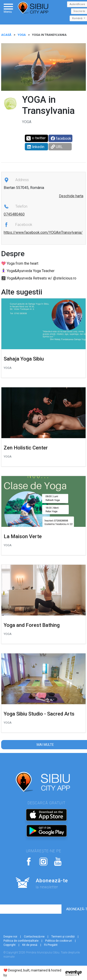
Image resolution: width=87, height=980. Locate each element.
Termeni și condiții (63, 937)
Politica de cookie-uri (59, 941)
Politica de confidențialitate (21, 941)
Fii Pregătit (51, 945)
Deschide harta (71, 196)
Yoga (22, 35)
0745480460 (14, 214)
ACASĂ (6, 35)
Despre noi (10, 937)
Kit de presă (30, 945)
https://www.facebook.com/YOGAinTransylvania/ (43, 232)
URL (57, 147)
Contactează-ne (34, 937)
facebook (61, 138)
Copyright (10, 945)
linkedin (36, 147)
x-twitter (36, 138)
